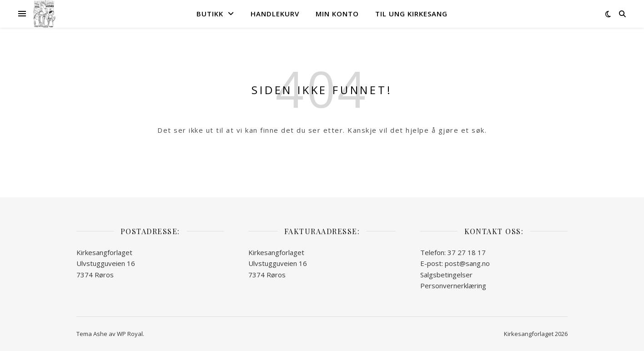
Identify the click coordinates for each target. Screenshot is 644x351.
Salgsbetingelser (446, 275)
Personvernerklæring (453, 286)
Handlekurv (275, 14)
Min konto (337, 14)
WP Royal (130, 334)
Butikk (210, 14)
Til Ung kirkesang (411, 14)
